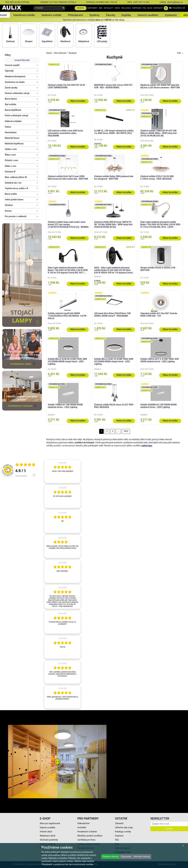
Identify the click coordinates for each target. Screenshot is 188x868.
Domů (49, 53)
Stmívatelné (11, 132)
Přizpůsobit (126, 857)
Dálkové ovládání (13, 121)
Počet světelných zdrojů (17, 116)
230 (21, 476)
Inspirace (119, 836)
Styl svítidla (11, 104)
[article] (62, 471)
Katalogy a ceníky (123, 832)
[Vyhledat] (63, 8)
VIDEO (117, 8)
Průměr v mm (12, 160)
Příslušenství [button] (75, 15)
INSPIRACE (137, 8)
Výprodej (9, 71)
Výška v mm (11, 149)
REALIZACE (126, 8)
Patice (8, 127)
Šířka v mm (10, 155)
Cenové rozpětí (12, 65)
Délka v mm (11, 166)
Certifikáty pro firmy (86, 840)
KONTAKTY (158, 8)
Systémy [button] (94, 15)
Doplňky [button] (126, 15)
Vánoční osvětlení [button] (148, 15)
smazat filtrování (22, 60)
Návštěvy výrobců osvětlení (90, 836)
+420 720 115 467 (141, 2)
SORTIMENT (93, 8)
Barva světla (11, 194)
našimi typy (147, 446)
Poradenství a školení (87, 832)
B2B (101, 8)
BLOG (150, 8)
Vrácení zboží (46, 832)
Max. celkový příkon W (16, 177)
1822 (126, 431)
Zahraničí (119, 823)
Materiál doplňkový (14, 144)
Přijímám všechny (110, 857)
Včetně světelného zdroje (17, 93)
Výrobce (9, 205)
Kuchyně (73, 53)
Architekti (82, 827)
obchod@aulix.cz (175, 2)
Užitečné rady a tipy (124, 827)
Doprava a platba (48, 827)
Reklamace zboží (48, 836)
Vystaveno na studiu (15, 82)
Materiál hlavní (12, 138)
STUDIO (81, 8)
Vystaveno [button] (171, 15)
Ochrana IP (10, 172)
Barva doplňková (13, 110)
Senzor (8, 211)
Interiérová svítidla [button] (24, 15)
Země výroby (11, 88)
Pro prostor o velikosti (16, 216)
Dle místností (60, 53)
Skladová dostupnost (15, 76)
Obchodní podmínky (49, 840)
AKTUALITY (108, 8)
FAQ (144, 8)
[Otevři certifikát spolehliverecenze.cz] (25, 465)
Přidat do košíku (78, 101)
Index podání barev (14, 200)
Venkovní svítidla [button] (51, 15)
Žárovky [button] (111, 15)
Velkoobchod (83, 823)
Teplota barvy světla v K (17, 188)
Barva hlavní (11, 99)
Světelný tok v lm (13, 183)
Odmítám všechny (142, 857)
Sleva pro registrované (50, 823)
